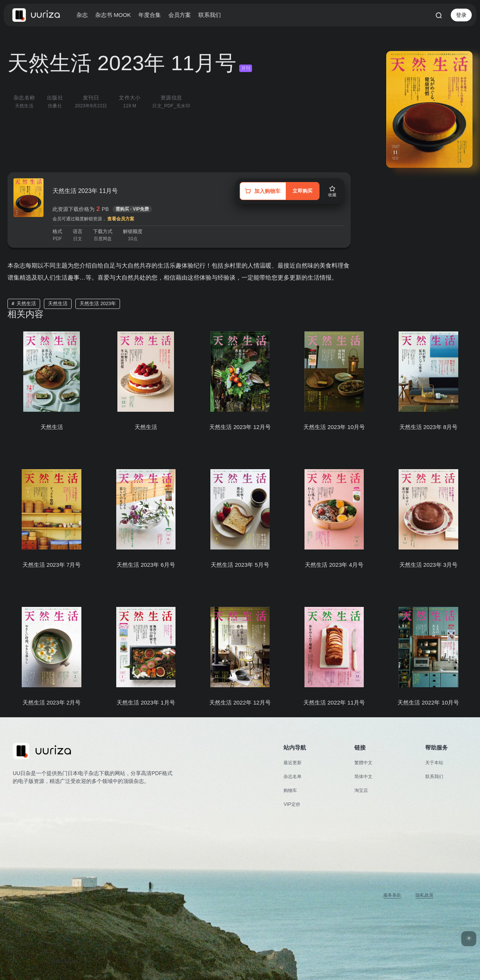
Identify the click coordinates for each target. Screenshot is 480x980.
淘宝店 (362, 790)
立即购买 (301, 191)
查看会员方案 (121, 219)
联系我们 (210, 15)
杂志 (82, 15)
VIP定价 (292, 804)
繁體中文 (364, 762)
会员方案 (180, 15)
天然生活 (26, 303)
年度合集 (150, 15)
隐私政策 (424, 895)
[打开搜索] (438, 15)
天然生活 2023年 (98, 303)
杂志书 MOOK (113, 15)
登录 (461, 15)
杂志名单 (293, 776)
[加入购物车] (260, 191)
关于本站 (435, 762)
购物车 (291, 790)
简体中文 (364, 776)
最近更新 (293, 762)
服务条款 (390, 895)
